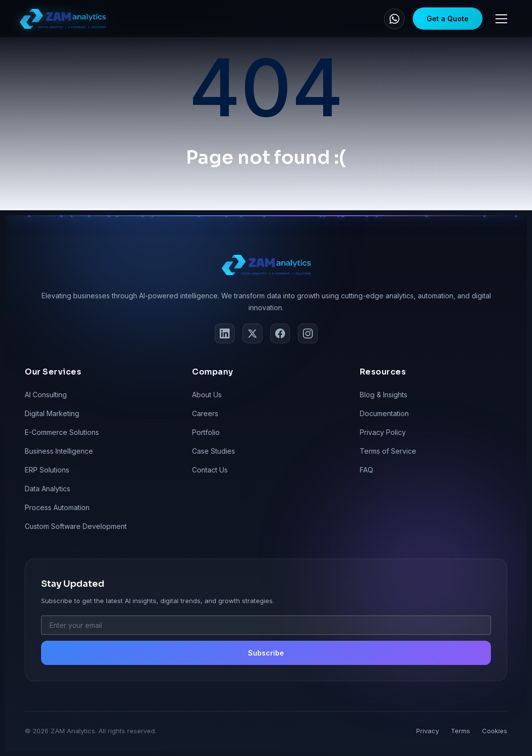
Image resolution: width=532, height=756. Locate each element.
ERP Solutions (47, 470)
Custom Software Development (76, 526)
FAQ (366, 470)
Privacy (428, 731)
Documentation (384, 413)
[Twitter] (252, 333)
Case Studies (214, 451)
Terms (460, 731)
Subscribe (266, 653)
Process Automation (57, 507)
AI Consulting (46, 395)
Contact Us (210, 470)
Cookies (495, 731)
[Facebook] (280, 333)
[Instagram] (308, 333)
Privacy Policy (383, 432)
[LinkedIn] (225, 333)
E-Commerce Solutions (62, 432)
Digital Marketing (52, 413)
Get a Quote (448, 19)
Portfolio (206, 432)
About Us (207, 395)
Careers (205, 413)
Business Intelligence (59, 451)
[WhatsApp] (394, 19)
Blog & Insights (384, 395)
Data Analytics (48, 489)
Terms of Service (388, 451)
